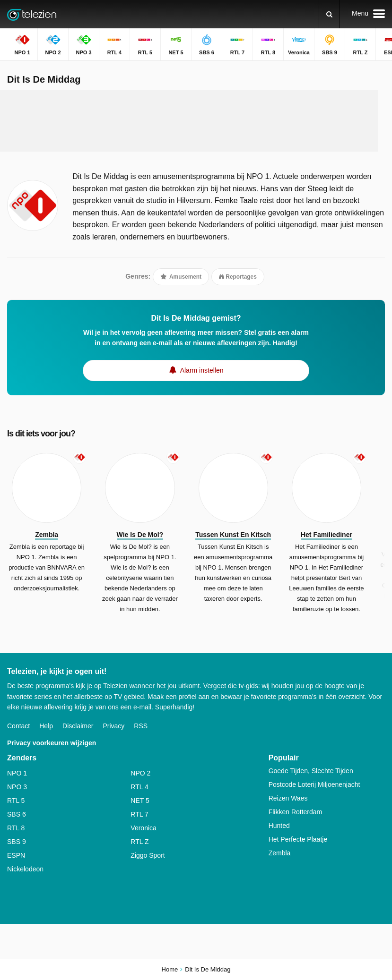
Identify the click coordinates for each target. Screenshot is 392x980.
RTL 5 (16, 801)
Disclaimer (78, 726)
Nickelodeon (25, 869)
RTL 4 (139, 787)
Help (46, 726)
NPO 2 (140, 773)
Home (170, 969)
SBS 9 (17, 842)
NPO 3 (17, 787)
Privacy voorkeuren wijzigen (52, 743)
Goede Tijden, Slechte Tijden (311, 771)
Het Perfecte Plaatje (298, 839)
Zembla (280, 853)
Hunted (279, 826)
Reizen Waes (288, 798)
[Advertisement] (189, 121)
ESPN (16, 855)
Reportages (238, 277)
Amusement (181, 277)
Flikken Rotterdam (296, 812)
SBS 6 (17, 814)
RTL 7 (139, 814)
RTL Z (139, 842)
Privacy (113, 726)
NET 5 (140, 801)
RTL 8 (16, 828)
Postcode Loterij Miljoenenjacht (314, 784)
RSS (141, 726)
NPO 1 (17, 773)
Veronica (143, 828)
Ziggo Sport (148, 855)
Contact (18, 726)
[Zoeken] (329, 14)
